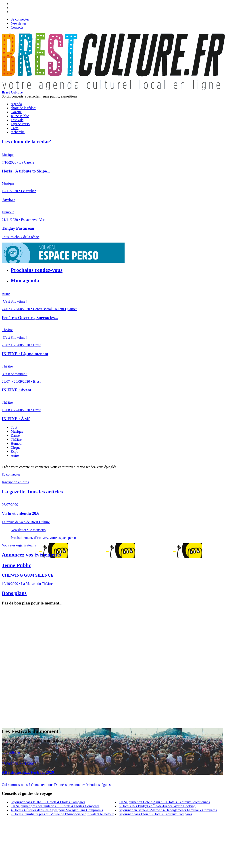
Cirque (16, 447)
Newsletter (18, 23)
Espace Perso (20, 124)
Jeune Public (20, 116)
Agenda (16, 104)
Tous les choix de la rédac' (21, 237)
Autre (15, 456)
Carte (15, 128)
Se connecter (20, 19)
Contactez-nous (42, 785)
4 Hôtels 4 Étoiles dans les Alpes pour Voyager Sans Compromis (57, 810)
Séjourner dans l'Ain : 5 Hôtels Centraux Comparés (155, 814)
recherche (18, 132)
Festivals (17, 120)
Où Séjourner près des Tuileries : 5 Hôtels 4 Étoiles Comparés (55, 806)
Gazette (16, 112)
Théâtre (16, 439)
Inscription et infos (15, 482)
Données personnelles (70, 785)
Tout (14, 427)
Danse (15, 435)
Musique (17, 431)
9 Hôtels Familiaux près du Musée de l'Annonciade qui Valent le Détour (62, 814)
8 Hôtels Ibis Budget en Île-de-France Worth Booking (157, 806)
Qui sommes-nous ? (16, 785)
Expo (15, 452)
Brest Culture (12, 92)
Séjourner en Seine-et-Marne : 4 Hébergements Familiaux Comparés (168, 810)
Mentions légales (99, 785)
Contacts (17, 27)
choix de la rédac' (23, 108)
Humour (17, 443)
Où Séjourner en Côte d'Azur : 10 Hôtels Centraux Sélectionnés (164, 802)
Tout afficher (11, 752)
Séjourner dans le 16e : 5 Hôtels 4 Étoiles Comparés (48, 802)
